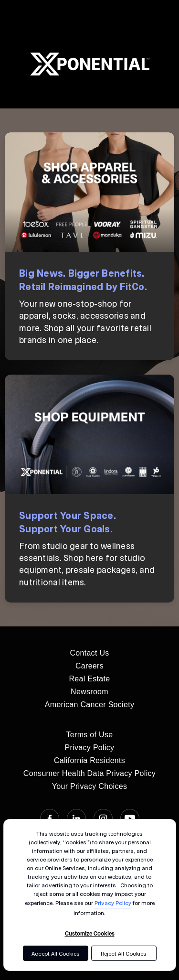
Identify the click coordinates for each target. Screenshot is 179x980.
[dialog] (90, 895)
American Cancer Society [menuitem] (89, 705)
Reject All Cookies (124, 953)
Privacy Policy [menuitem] (90, 748)
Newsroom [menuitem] (89, 692)
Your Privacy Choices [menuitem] (89, 786)
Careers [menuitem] (89, 666)
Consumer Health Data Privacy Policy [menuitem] (89, 773)
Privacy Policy (113, 903)
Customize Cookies (90, 933)
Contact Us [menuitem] (89, 653)
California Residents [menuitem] (89, 760)
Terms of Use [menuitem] (90, 735)
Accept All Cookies (56, 953)
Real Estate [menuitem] (89, 679)
